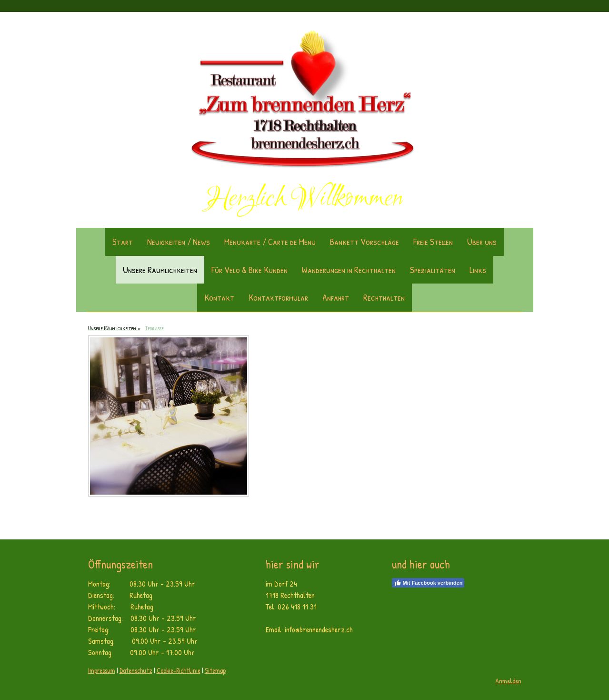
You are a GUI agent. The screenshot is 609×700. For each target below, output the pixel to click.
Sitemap (215, 670)
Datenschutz (136, 670)
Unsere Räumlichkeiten (160, 270)
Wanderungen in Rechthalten (349, 270)
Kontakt (219, 297)
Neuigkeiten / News (179, 242)
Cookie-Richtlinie (179, 670)
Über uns (482, 242)
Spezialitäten (433, 270)
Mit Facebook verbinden (428, 583)
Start (123, 242)
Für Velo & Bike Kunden (250, 270)
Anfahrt (336, 297)
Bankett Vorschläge (364, 242)
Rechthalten (384, 297)
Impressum (102, 670)
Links (478, 270)
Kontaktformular (278, 297)
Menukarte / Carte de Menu (270, 242)
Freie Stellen (433, 242)
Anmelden (508, 681)
